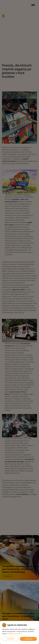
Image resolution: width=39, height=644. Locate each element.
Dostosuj (10, 639)
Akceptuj (28, 639)
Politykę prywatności (14, 634)
